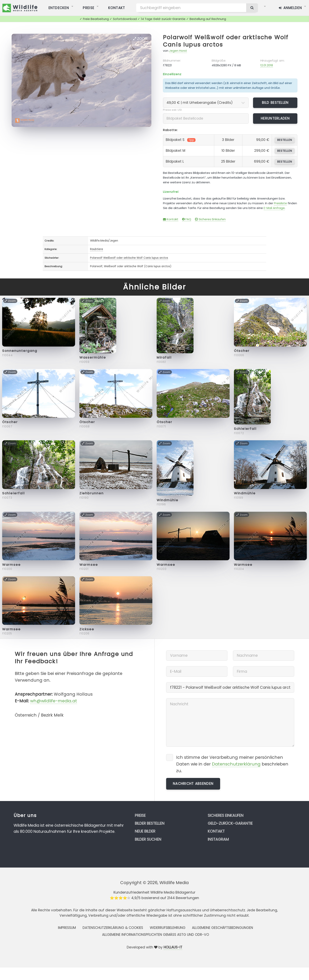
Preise (140, 816)
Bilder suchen (148, 839)
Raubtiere (97, 249)
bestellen (285, 140)
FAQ (187, 219)
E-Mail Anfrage (274, 208)
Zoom (140, 39)
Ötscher (242, 351)
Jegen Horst (178, 51)
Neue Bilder (145, 831)
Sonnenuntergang (20, 351)
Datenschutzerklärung (236, 764)
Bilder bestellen (150, 823)
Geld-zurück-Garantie (230, 823)
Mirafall (164, 357)
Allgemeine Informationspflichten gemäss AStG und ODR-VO (156, 935)
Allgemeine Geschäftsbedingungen (222, 928)
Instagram (218, 839)
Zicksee (87, 629)
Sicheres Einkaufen (210, 219)
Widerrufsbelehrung (168, 928)
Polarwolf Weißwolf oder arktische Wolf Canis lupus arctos (226, 41)
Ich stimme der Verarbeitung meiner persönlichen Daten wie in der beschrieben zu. (232, 764)
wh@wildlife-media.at (54, 701)
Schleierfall (245, 429)
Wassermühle (93, 357)
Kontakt (171, 219)
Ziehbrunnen (92, 493)
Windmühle (168, 500)
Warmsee (11, 565)
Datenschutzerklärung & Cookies (113, 928)
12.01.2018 (267, 65)
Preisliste (280, 203)
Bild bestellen (275, 103)
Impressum (67, 928)
